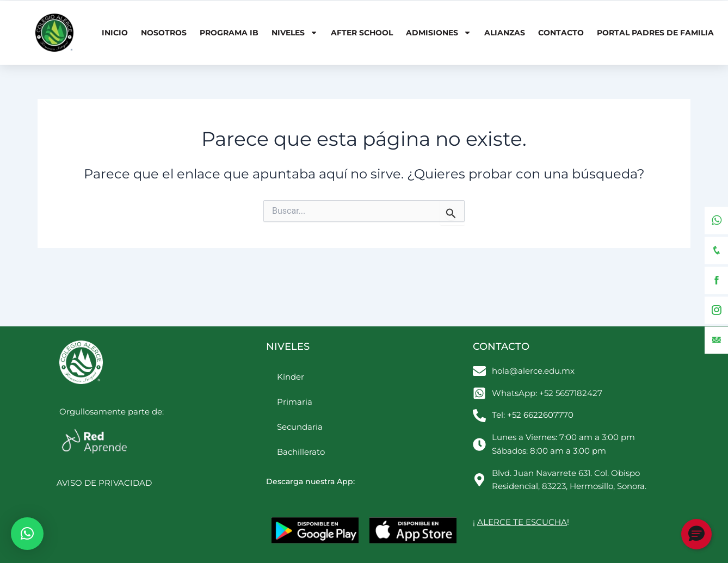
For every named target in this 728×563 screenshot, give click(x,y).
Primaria (295, 402)
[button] (27, 534)
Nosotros (164, 33)
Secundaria (300, 427)
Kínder (291, 377)
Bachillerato (301, 452)
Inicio (115, 33)
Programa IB (229, 33)
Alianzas (505, 33)
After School (362, 33)
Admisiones (439, 33)
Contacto (561, 33)
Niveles (295, 33)
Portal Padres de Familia (655, 33)
